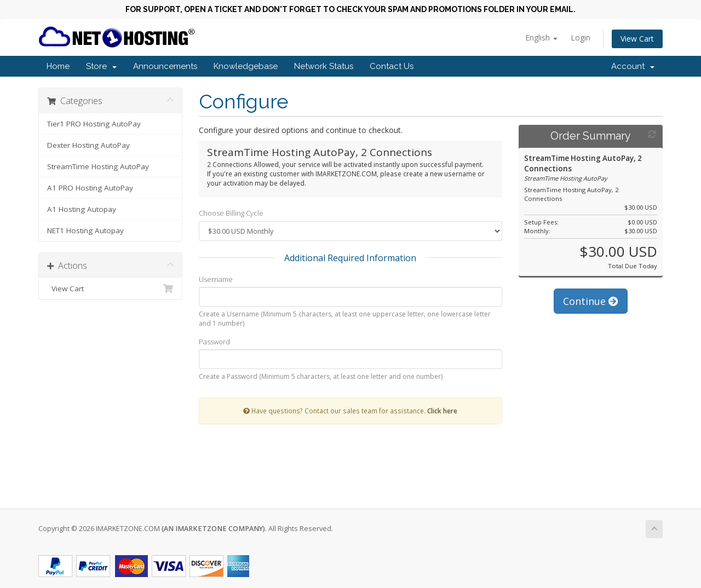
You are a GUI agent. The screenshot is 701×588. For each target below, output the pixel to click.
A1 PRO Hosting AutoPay (90, 188)
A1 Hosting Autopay (82, 209)
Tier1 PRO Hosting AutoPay (94, 124)
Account (633, 66)
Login (581, 38)
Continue (591, 301)
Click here (442, 411)
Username (216, 279)
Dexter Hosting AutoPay (88, 145)
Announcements (165, 66)
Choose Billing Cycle (231, 213)
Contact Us (392, 66)
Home (58, 66)
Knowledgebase (246, 66)
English (541, 38)
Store (101, 66)
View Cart (637, 39)
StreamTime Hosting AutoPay (98, 166)
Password (214, 342)
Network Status (324, 66)
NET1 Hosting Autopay (85, 230)
